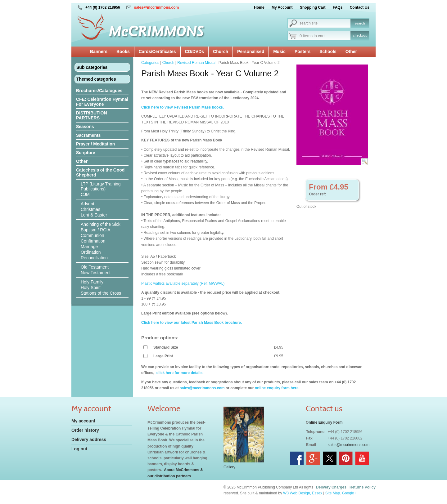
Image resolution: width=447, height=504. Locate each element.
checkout (360, 35)
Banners (99, 51)
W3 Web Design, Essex (303, 493)
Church (221, 51)
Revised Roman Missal (196, 63)
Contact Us (360, 7)
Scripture (86, 153)
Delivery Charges (331, 487)
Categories (150, 63)
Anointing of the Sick (101, 224)
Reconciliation (94, 258)
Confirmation (93, 241)
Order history (85, 430)
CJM (85, 194)
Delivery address (89, 439)
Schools (328, 51)
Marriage (89, 247)
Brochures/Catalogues (99, 91)
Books (123, 51)
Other (351, 51)
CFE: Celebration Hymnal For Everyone (102, 102)
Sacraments (88, 135)
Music (279, 51)
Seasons (85, 127)
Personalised (251, 51)
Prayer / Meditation (95, 144)
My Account (282, 7)
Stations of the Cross (101, 293)
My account (83, 421)
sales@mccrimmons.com (156, 7)
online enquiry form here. (277, 388)
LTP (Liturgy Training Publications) (101, 186)
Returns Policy (363, 487)
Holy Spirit (91, 288)
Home (259, 7)
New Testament (96, 273)
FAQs (338, 7)
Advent (88, 204)
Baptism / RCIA (96, 230)
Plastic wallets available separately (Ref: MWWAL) (183, 283)
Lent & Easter (94, 215)
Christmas (90, 209)
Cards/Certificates (157, 51)
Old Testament (95, 267)
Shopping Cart (313, 7)
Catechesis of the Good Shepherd (100, 172)
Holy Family (92, 282)
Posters (303, 51)
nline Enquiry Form (325, 422)
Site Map (333, 493)
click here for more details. (179, 373)
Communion (92, 235)
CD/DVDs (194, 51)
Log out (79, 449)
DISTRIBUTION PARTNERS (92, 115)
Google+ (349, 493)
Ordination (91, 252)
